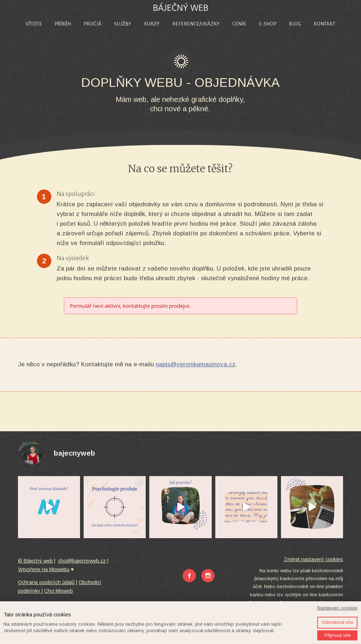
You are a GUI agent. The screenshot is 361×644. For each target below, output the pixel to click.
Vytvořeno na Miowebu (44, 569)
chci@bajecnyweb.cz (82, 561)
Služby (123, 24)
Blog (295, 24)
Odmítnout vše (337, 622)
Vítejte (34, 24)
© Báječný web (35, 561)
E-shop (268, 24)
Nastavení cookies (337, 608)
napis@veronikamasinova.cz (196, 364)
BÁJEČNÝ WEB (180, 8)
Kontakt (324, 24)
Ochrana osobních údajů (46, 582)
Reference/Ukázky (196, 24)
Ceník (239, 24)
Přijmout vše (337, 635)
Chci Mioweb (58, 591)
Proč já (93, 24)
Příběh (63, 24)
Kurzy (152, 24)
